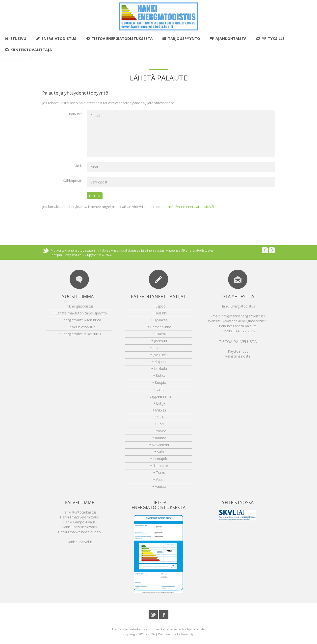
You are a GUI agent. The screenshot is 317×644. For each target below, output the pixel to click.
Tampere (161, 466)
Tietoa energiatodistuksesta (119, 38)
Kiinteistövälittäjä (28, 50)
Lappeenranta (160, 396)
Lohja (161, 403)
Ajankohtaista (228, 38)
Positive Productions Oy (176, 634)
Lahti (160, 389)
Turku (161, 473)
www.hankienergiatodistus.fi (245, 321)
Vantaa (161, 486)
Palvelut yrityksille (81, 327)
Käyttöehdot (238, 351)
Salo (160, 452)
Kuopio (160, 382)
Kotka (160, 375)
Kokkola (160, 369)
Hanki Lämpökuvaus (79, 522)
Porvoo (160, 431)
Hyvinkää (160, 320)
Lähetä (95, 196)
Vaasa (161, 479)
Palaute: (75, 114)
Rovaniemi (160, 445)
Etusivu (16, 38)
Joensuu (160, 341)
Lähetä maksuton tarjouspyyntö (81, 313)
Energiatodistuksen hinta (81, 320)
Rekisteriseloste (238, 356)
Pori (160, 424)
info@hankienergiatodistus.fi (191, 207)
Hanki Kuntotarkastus (79, 512)
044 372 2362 (244, 331)
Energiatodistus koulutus (81, 334)
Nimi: (78, 166)
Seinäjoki (160, 459)
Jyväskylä (160, 355)
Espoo (161, 306)
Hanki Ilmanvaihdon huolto (79, 532)
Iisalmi (161, 334)
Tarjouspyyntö (181, 38)
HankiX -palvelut (79, 542)
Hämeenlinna (161, 327)
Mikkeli (160, 410)
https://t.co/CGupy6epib (83, 255)
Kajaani (160, 362)
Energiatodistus (56, 38)
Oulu (160, 417)
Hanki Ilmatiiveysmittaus (79, 517)
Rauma (160, 438)
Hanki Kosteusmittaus (79, 527)
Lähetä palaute (245, 326)
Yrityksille (270, 38)
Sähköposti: (72, 181)
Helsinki (161, 313)
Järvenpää (160, 348)
